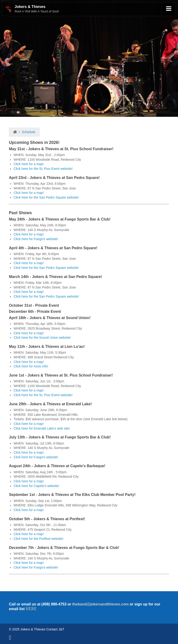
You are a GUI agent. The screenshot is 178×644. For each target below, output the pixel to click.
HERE (31, 609)
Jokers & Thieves (30, 7)
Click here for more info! (31, 366)
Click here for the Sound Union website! (42, 338)
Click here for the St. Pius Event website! (43, 169)
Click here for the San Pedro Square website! (46, 197)
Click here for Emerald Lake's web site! (42, 428)
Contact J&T (55, 629)
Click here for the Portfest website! (38, 539)
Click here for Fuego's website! (36, 239)
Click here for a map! (29, 164)
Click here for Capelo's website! (36, 486)
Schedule (28, 132)
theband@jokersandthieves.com (101, 604)
